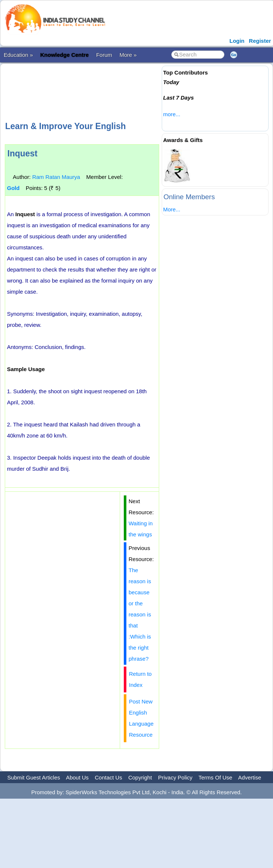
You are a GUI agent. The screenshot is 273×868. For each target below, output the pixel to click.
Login (237, 41)
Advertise (250, 777)
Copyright (140, 777)
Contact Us (108, 777)
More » (128, 55)
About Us (77, 777)
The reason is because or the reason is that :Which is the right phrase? (140, 614)
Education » (18, 55)
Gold (13, 188)
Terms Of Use (216, 777)
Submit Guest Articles (34, 777)
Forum (104, 55)
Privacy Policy (175, 777)
